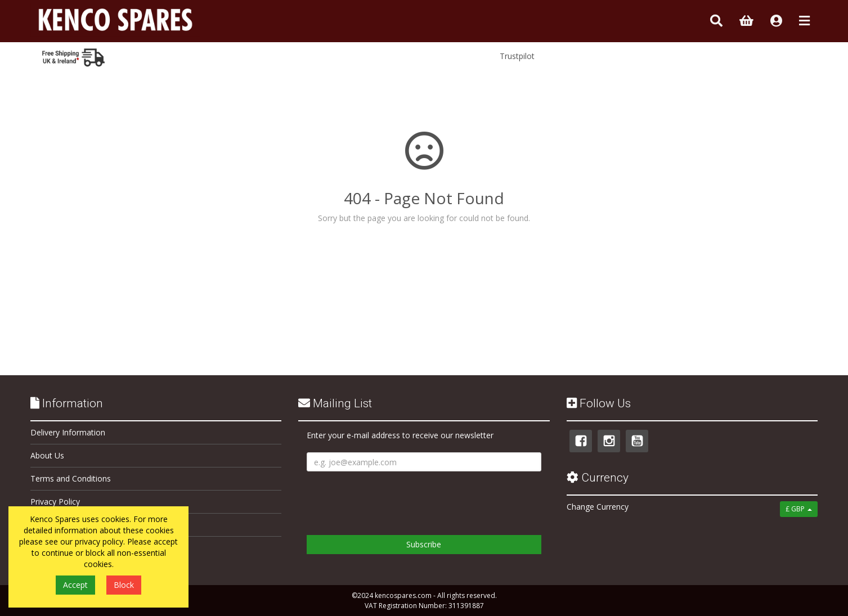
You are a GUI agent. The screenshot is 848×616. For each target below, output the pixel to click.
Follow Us (599, 403)
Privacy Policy (55, 502)
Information (67, 403)
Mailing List (335, 403)
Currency (598, 478)
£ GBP (799, 509)
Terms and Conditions (71, 478)
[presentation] (392, 499)
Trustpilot (517, 56)
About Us (47, 455)
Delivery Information (68, 432)
